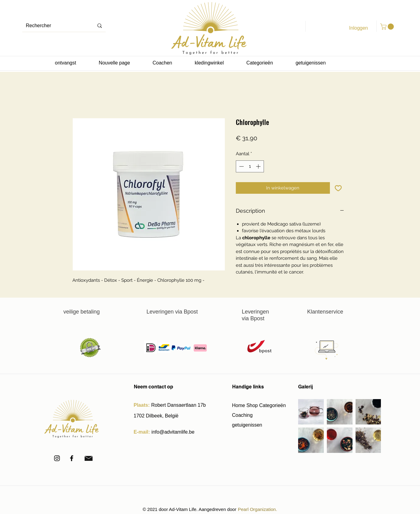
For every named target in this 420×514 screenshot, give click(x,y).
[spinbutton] (250, 166)
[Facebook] (72, 458)
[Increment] (259, 166)
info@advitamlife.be (173, 432)
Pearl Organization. (257, 509)
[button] (388, 27)
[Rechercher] (54, 26)
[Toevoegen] (338, 188)
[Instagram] (57, 458)
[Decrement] (241, 166)
